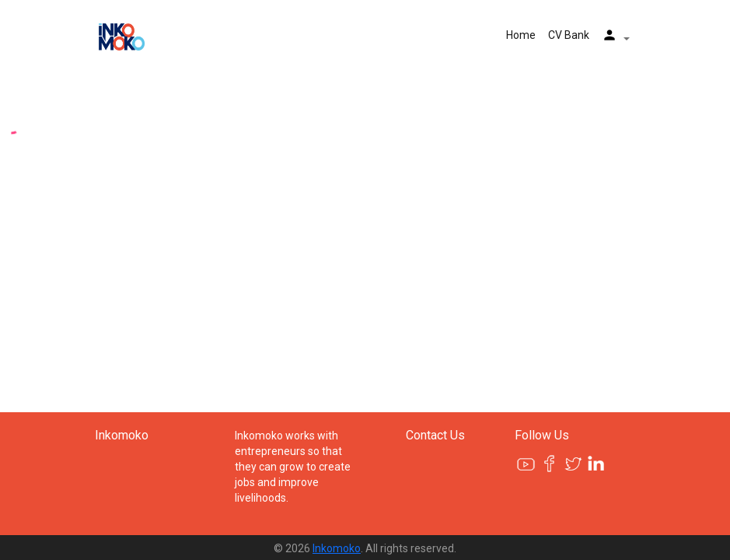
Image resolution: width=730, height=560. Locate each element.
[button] (616, 37)
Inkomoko (122, 435)
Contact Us (435, 435)
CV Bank (569, 35)
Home (521, 35)
